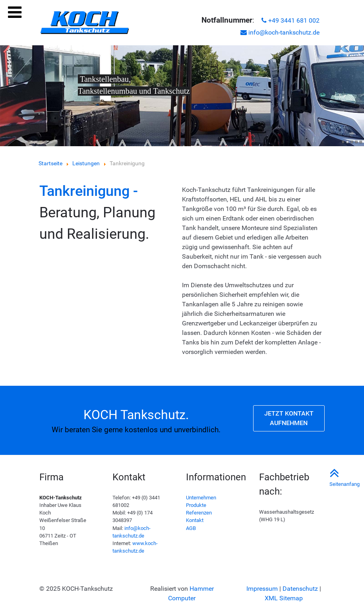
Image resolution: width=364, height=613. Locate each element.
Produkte (196, 505)
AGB (191, 528)
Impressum (262, 589)
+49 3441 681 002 (290, 20)
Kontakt (195, 520)
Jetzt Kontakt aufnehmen (289, 418)
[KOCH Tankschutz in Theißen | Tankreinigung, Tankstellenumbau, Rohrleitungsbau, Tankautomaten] (84, 23)
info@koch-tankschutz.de (280, 32)
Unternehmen (201, 498)
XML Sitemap (284, 598)
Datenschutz (300, 589)
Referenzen (199, 513)
